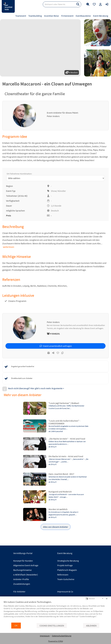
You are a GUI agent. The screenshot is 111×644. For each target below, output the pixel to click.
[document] (55, 611)
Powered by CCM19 (56, 641)
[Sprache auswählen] (87, 598)
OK (16, 626)
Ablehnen (91, 626)
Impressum (45, 636)
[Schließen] (107, 599)
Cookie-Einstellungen (52, 626)
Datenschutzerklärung (62, 636)
